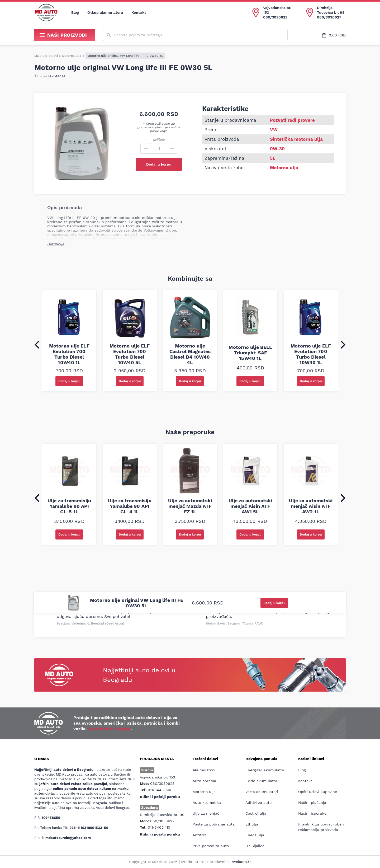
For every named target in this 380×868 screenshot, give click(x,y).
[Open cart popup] (334, 35)
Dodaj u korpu (159, 164)
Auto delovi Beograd (109, 729)
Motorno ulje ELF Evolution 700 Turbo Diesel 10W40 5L (130, 354)
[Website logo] (46, 12)
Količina (159, 140)
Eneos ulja (255, 835)
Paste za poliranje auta (214, 824)
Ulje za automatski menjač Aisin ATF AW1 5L (250, 506)
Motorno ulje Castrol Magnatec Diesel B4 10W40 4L (190, 354)
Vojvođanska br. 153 (277, 10)
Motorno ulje (204, 792)
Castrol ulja (256, 813)
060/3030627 (329, 17)
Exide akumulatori (262, 781)
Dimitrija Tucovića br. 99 (331, 10)
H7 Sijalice (255, 846)
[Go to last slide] (37, 345)
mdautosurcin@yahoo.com (68, 838)
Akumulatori (204, 770)
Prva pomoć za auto (211, 846)
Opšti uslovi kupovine (318, 792)
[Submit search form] (109, 35)
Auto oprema (204, 781)
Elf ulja (252, 824)
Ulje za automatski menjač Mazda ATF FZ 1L (190, 506)
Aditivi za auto (258, 803)
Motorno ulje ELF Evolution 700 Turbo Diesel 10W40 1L (69, 354)
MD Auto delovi (46, 56)
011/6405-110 (159, 827)
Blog (75, 12)
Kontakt (139, 12)
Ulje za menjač (206, 813)
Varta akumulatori (262, 792)
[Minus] (146, 148)
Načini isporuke (312, 813)
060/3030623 (275, 17)
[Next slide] (343, 345)
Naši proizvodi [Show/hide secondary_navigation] (63, 35)
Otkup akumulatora (105, 12)
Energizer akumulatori (265, 770)
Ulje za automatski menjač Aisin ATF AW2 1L (311, 506)
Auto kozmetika (207, 803)
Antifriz (199, 835)
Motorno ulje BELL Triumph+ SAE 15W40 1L (250, 353)
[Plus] (172, 148)
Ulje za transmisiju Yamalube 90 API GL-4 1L (130, 506)
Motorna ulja (72, 56)
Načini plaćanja (312, 803)
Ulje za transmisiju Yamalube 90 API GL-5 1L (69, 506)
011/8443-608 (160, 790)
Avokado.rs (241, 862)
